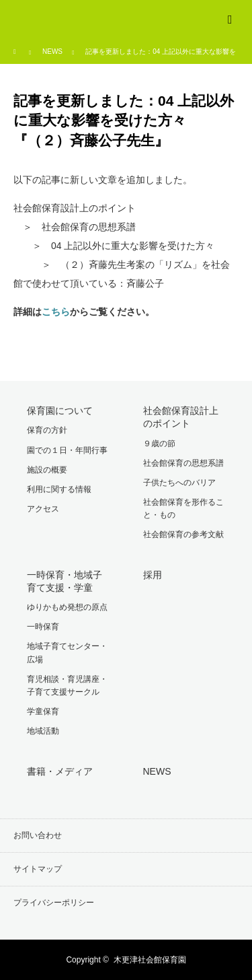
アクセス (43, 509)
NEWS (52, 51)
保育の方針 (47, 430)
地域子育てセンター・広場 (67, 653)
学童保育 (43, 711)
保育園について (60, 411)
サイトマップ (38, 869)
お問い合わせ (38, 835)
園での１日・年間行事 (67, 450)
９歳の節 (159, 444)
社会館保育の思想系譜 (183, 463)
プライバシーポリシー (54, 903)
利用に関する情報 (59, 489)
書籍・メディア (60, 771)
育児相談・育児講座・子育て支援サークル (67, 686)
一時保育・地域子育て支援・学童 (65, 581)
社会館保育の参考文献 (183, 534)
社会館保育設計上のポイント (181, 417)
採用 (153, 575)
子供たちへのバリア (179, 483)
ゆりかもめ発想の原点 (67, 607)
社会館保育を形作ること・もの (183, 509)
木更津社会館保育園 (150, 960)
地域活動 (43, 731)
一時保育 (43, 627)
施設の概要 (47, 470)
